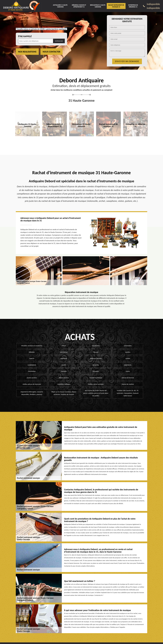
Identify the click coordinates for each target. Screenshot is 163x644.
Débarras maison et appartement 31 (79, 6)
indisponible (153, 4)
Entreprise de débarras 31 (133, 6)
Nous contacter (52, 52)
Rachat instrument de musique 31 (116, 6)
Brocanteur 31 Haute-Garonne (98, 6)
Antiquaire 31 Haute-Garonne (60, 6)
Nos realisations (27, 52)
